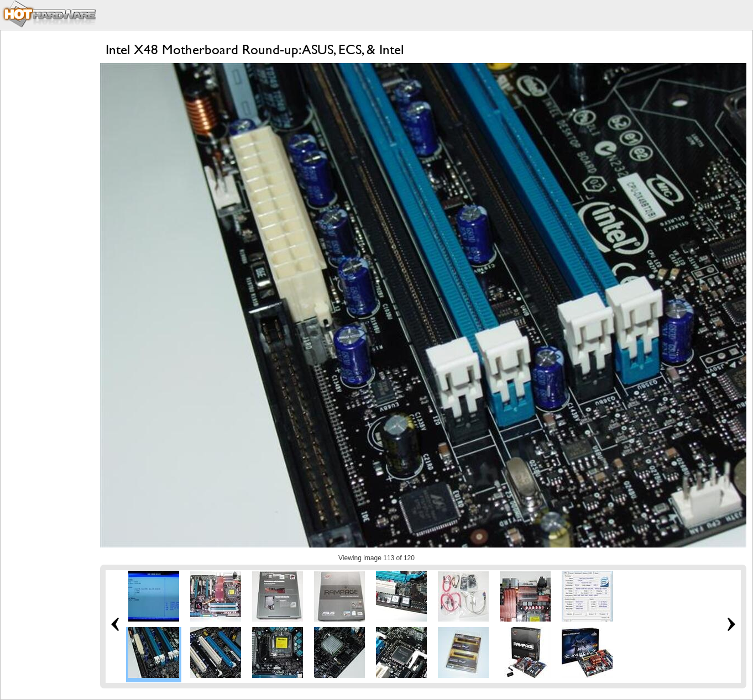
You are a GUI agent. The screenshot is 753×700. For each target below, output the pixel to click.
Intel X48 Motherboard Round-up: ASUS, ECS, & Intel (255, 49)
